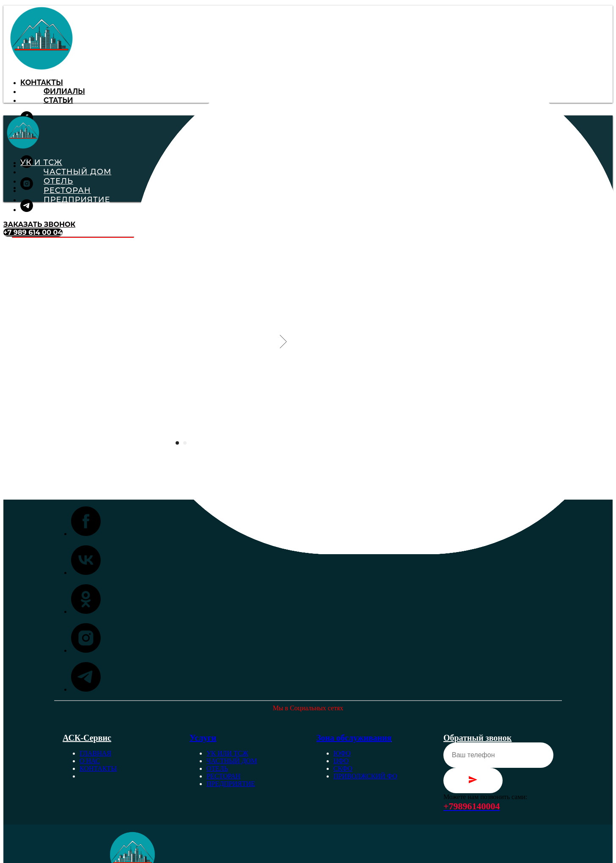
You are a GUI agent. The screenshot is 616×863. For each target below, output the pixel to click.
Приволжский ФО (365, 776)
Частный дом (232, 761)
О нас (90, 761)
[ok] (86, 612)
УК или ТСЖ (227, 753)
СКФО (343, 768)
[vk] (86, 573)
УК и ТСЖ (41, 162)
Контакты (42, 82)
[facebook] (86, 534)
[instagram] (27, 188)
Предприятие (77, 200)
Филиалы (64, 91)
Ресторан (67, 190)
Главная (95, 753)
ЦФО (341, 761)
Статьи (58, 100)
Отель (58, 181)
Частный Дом (77, 172)
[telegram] (27, 210)
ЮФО (342, 753)
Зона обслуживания (354, 738)
